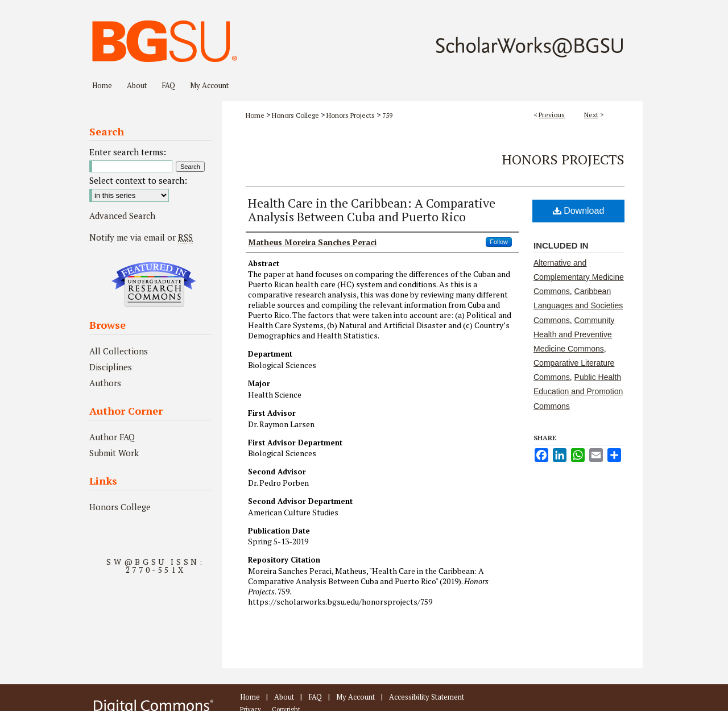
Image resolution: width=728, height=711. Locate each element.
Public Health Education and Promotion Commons (578, 391)
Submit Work (114, 453)
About (284, 697)
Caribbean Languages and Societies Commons (578, 305)
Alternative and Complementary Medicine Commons (579, 277)
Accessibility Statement (427, 697)
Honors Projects (351, 115)
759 (387, 115)
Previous (552, 115)
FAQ (315, 697)
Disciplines (111, 367)
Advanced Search (122, 216)
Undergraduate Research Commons (154, 284)
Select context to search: (138, 180)
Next (591, 115)
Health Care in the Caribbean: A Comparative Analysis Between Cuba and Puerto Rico (372, 210)
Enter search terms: (128, 152)
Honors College (295, 115)
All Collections (119, 351)
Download (579, 211)
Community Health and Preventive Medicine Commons (574, 334)
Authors (105, 383)
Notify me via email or (141, 237)
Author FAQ (112, 437)
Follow (499, 242)
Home (255, 115)
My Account (355, 697)
